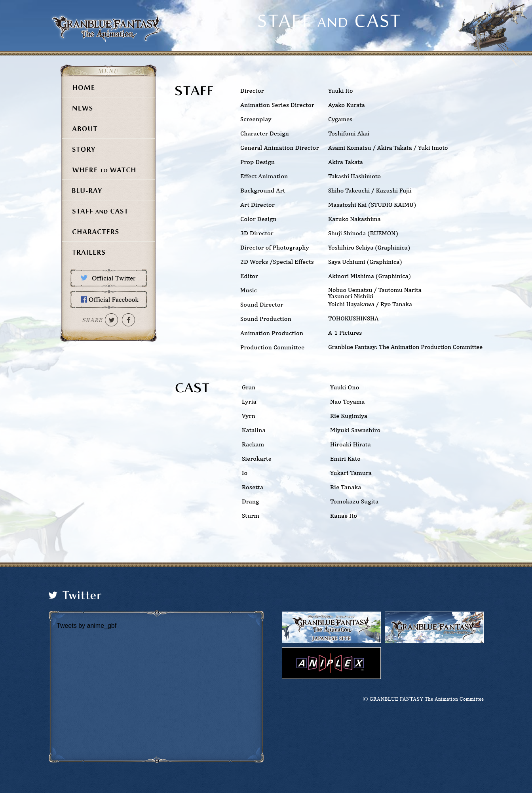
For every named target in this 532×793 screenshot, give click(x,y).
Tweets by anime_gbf (86, 626)
